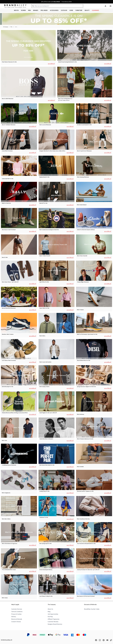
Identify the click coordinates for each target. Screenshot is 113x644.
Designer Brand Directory (55, 624)
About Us (50, 609)
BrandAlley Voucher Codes (92, 609)
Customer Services (17, 609)
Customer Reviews (53, 622)
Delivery (14, 617)
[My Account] (105, 6)
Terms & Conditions (17, 612)
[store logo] (14, 6)
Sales (16, 27)
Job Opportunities (53, 614)
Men (11, 27)
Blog (49, 612)
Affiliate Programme (54, 619)
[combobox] (66, 6)
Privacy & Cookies (16, 614)
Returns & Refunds (17, 619)
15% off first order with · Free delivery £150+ (56, 2)
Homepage (6, 27)
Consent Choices (16, 622)
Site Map (50, 617)
